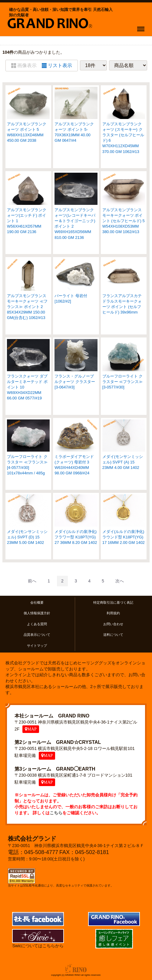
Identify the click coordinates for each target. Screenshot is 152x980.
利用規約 (113, 613)
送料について (113, 635)
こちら (56, 813)
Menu (142, 26)
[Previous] (32, 581)
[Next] (120, 581)
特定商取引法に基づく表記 (113, 602)
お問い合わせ (113, 624)
